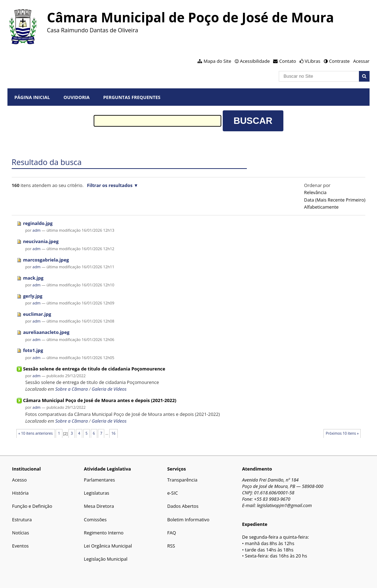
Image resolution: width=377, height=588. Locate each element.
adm (37, 230)
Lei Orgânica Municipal (108, 546)
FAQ (172, 533)
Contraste (339, 61)
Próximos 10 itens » (342, 433)
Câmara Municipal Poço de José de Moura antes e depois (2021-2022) (100, 400)
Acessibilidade (255, 61)
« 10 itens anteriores (36, 433)
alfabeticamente (321, 207)
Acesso (19, 480)
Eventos (20, 546)
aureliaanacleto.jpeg (46, 332)
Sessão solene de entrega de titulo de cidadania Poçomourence (94, 369)
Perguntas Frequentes (132, 97)
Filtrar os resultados (110, 185)
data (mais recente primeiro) (335, 200)
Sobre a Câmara (72, 389)
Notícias (21, 533)
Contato (288, 61)
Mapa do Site (217, 61)
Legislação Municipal (106, 559)
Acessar (361, 61)
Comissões (95, 520)
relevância (315, 192)
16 (113, 433)
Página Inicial (32, 97)
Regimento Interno (104, 533)
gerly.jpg (33, 296)
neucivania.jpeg (41, 241)
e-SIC (173, 493)
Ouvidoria (77, 97)
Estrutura (22, 520)
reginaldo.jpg (38, 223)
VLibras (312, 61)
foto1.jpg (33, 350)
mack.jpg (33, 278)
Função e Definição (32, 506)
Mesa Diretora (99, 506)
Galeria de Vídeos (109, 389)
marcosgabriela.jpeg (46, 260)
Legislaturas (97, 493)
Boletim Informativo (188, 520)
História (20, 493)
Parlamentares (99, 480)
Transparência (182, 480)
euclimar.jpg (37, 314)
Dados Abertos (183, 506)
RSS (171, 546)
